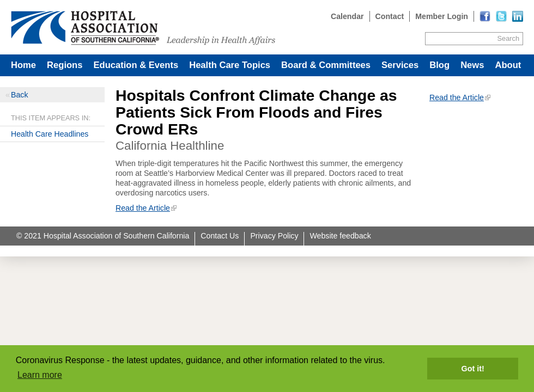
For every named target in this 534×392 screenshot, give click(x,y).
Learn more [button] (40, 375)
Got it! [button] (473, 369)
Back (19, 95)
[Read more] (518, 16)
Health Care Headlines (50, 134)
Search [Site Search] (508, 38)
